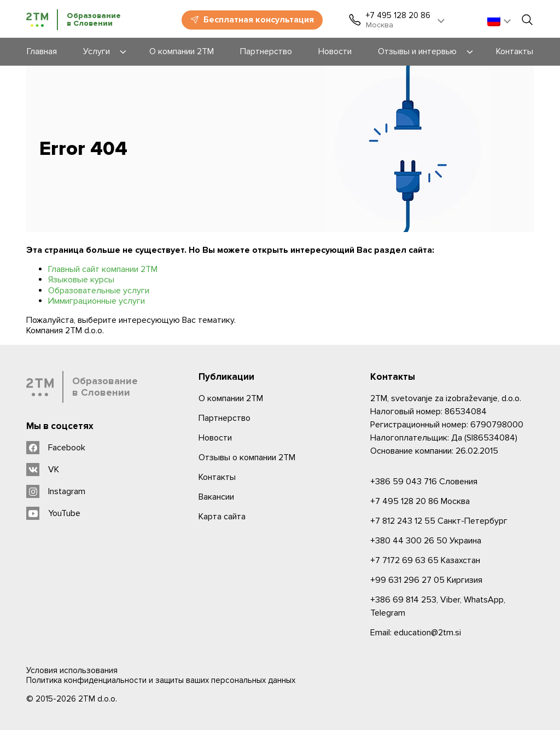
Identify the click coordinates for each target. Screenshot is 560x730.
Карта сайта (222, 517)
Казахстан (425, 560)
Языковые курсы (81, 280)
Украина (426, 541)
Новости (215, 438)
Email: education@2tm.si (416, 633)
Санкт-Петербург (439, 521)
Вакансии (216, 497)
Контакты (217, 477)
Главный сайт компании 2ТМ (103, 269)
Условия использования (72, 670)
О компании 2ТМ (231, 398)
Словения (424, 482)
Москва (420, 501)
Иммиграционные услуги (97, 301)
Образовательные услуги (99, 291)
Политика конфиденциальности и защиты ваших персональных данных (161, 680)
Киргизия (426, 580)
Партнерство (224, 418)
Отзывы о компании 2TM (247, 457)
